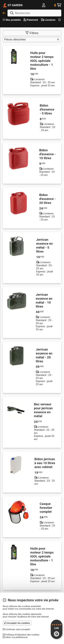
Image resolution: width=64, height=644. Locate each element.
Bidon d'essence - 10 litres (48, 154)
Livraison (48, 20)
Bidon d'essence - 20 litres (48, 199)
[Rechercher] (34, 13)
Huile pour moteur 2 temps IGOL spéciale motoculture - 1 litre (42, 61)
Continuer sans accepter (16, 629)
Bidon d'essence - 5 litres (47, 109)
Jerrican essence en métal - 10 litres (44, 300)
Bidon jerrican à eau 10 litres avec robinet (45, 463)
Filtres (32, 33)
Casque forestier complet (46, 508)
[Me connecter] (44, 5)
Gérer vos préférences (15, 637)
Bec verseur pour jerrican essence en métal (43, 410)
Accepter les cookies (17, 623)
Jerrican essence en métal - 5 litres (44, 246)
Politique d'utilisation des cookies (21, 635)
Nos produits (12, 20)
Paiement (31, 20)
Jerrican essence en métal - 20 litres (44, 355)
